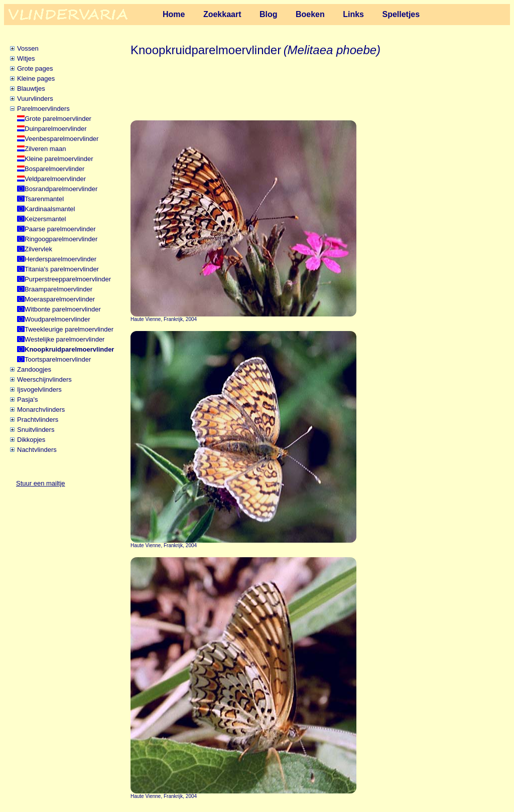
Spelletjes (401, 14)
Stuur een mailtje (41, 483)
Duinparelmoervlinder (56, 129)
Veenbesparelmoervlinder (61, 139)
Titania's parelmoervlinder (62, 269)
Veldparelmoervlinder (55, 179)
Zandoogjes (34, 369)
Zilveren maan (45, 149)
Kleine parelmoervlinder (59, 159)
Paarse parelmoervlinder (60, 229)
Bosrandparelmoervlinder (61, 189)
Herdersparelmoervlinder (60, 259)
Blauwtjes (31, 89)
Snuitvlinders (36, 430)
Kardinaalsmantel (50, 209)
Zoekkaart (222, 14)
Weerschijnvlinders (44, 379)
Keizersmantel (45, 219)
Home (174, 14)
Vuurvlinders (35, 99)
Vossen (28, 48)
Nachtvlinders (37, 450)
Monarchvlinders (41, 410)
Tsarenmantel (44, 199)
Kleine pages (36, 78)
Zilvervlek (38, 249)
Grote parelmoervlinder (58, 119)
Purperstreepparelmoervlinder (68, 279)
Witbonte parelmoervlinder (63, 309)
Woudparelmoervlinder (57, 319)
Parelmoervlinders (43, 109)
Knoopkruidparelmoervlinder (69, 349)
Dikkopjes (31, 440)
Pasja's (28, 399)
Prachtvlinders (38, 420)
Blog (269, 14)
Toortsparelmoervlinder (58, 359)
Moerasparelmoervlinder (60, 299)
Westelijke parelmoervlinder (65, 339)
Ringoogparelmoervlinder (61, 239)
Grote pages (35, 68)
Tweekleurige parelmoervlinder (69, 329)
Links (353, 14)
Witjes (26, 58)
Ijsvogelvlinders (39, 389)
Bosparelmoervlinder (54, 169)
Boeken (310, 14)
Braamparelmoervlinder (58, 289)
